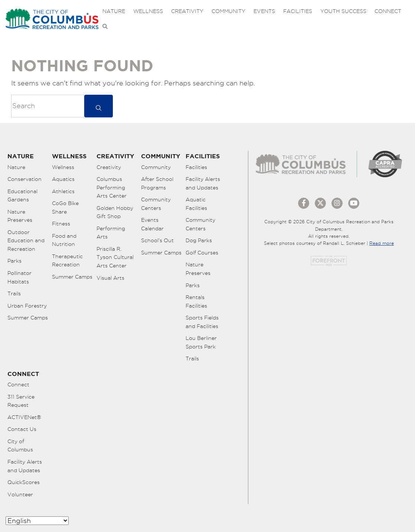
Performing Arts (111, 233)
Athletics (63, 191)
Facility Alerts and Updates (203, 183)
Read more (382, 243)
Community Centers (156, 204)
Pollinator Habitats (19, 277)
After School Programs (157, 183)
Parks (14, 261)
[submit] (99, 106)
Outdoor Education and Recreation (26, 241)
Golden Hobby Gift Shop (115, 212)
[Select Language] (37, 521)
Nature (114, 11)
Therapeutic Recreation (67, 261)
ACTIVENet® (24, 417)
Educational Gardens (22, 196)
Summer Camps (28, 318)
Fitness (61, 224)
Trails (14, 293)
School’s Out (157, 240)
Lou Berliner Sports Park (201, 342)
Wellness (148, 11)
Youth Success (343, 11)
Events (264, 11)
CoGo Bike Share (65, 207)
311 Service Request (21, 401)
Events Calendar (152, 224)
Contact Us (22, 429)
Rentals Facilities (196, 301)
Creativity (187, 11)
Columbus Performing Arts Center (112, 187)
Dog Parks (199, 240)
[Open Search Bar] (105, 27)
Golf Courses (202, 253)
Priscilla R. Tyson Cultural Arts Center (115, 257)
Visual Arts (110, 278)
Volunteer (20, 494)
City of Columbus (20, 446)
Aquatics (63, 179)
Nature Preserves (20, 216)
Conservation (24, 179)
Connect (388, 11)
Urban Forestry (27, 306)
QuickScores (24, 482)
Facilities (298, 11)
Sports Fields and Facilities (202, 322)
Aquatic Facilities (196, 204)
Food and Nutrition (64, 240)
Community (228, 11)
